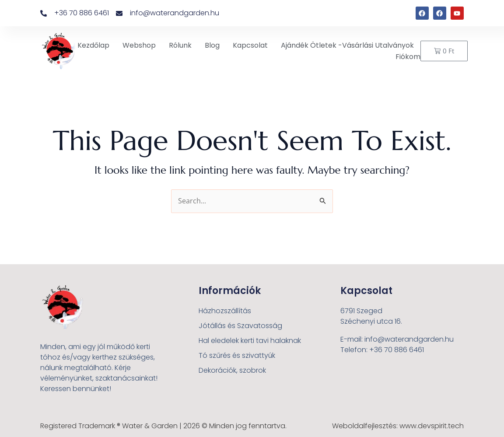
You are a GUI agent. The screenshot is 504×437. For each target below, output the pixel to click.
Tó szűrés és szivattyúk (237, 355)
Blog (212, 45)
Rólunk (180, 45)
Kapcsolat (250, 45)
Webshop (139, 45)
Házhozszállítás (225, 311)
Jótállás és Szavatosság (240, 326)
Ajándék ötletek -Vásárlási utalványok (347, 45)
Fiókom (408, 57)
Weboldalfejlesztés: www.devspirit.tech (398, 426)
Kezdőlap (93, 45)
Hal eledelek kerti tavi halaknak (250, 341)
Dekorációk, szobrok (232, 370)
